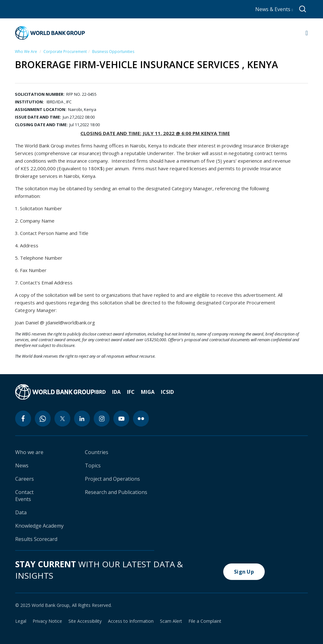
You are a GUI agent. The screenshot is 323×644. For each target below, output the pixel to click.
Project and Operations (112, 479)
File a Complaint (205, 621)
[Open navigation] (307, 33)
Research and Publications (116, 492)
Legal (21, 621)
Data (21, 512)
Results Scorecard (36, 539)
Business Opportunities (113, 52)
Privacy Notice (47, 621)
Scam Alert (171, 621)
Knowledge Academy (39, 526)
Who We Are (26, 52)
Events (23, 499)
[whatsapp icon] (43, 419)
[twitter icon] (62, 419)
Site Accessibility (85, 621)
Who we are (29, 452)
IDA (116, 392)
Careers (25, 479)
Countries (97, 452)
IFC (131, 392)
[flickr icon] (141, 419)
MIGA (148, 392)
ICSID (167, 392)
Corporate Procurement (65, 52)
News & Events (274, 9)
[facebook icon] (23, 419)
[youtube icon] (121, 419)
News (22, 465)
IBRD (100, 392)
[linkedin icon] (82, 419)
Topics (93, 465)
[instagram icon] (102, 419)
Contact (24, 492)
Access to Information (131, 621)
